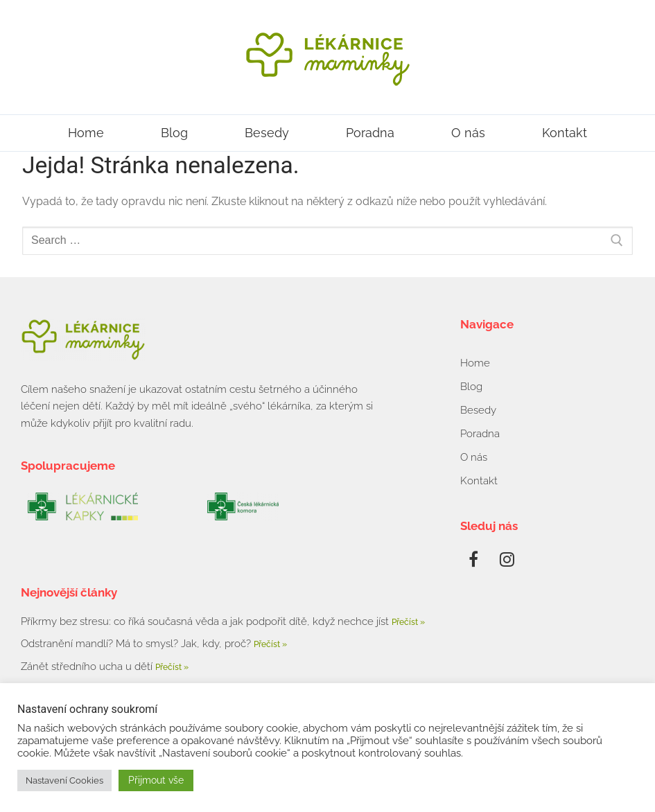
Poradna (370, 133)
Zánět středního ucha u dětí (88, 667)
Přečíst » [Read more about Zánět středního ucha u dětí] (172, 667)
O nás (468, 133)
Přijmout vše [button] (156, 780)
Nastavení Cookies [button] (64, 780)
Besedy (267, 133)
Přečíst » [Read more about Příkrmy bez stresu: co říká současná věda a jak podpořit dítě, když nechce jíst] (408, 622)
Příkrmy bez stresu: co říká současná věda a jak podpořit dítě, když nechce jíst (206, 621)
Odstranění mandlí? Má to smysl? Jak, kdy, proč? (137, 644)
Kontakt (565, 133)
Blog (174, 133)
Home (86, 133)
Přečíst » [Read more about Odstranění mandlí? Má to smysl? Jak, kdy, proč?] (270, 644)
